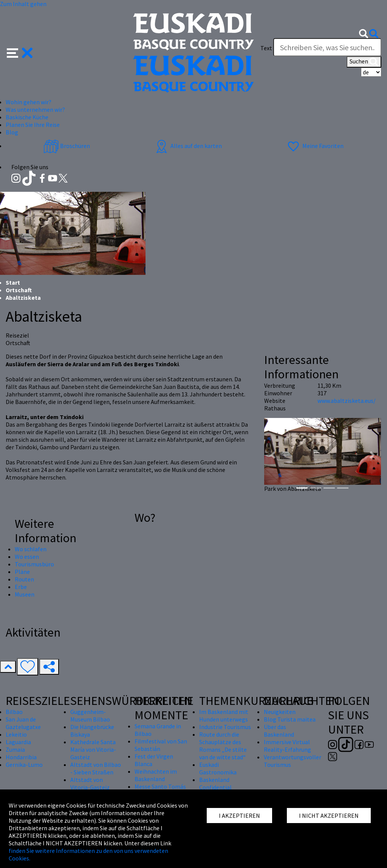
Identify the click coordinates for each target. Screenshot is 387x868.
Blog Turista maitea (290, 719)
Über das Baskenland (279, 731)
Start (13, 282)
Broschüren (67, 146)
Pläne (22, 572)
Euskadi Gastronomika (218, 768)
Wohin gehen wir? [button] (29, 102)
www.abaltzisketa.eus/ (347, 401)
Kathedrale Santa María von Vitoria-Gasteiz (93, 749)
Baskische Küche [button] (27, 117)
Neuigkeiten (280, 712)
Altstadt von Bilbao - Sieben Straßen (96, 768)
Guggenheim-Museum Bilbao (90, 715)
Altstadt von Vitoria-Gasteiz (90, 783)
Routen (24, 579)
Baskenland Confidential (215, 783)
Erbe (21, 587)
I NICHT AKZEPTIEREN (329, 816)
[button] (20, 52)
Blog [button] (12, 132)
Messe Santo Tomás (160, 786)
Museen (25, 594)
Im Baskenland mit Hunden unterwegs (224, 715)
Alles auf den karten (188, 146)
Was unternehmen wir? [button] (35, 109)
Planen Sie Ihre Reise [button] (33, 125)
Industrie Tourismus (225, 727)
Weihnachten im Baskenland (156, 775)
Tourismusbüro (34, 564)
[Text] (327, 47)
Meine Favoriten (315, 146)
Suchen (364, 62)
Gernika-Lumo (24, 765)
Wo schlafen (31, 549)
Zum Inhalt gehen (23, 4)
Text (266, 48)
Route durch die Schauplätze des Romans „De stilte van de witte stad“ (223, 746)
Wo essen (27, 557)
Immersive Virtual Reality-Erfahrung (287, 746)
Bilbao (14, 712)
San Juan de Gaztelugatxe (23, 723)
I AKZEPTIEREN (239, 816)
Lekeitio (16, 734)
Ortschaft (19, 290)
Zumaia (15, 749)
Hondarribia (21, 757)
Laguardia (18, 742)
